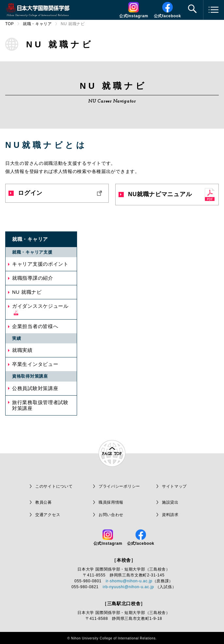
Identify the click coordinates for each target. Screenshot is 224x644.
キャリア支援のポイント (40, 264)
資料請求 (170, 515)
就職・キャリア (37, 24)
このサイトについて (54, 486)
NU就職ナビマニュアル (155, 194)
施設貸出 (170, 502)
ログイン (25, 193)
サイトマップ (174, 486)
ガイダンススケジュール (40, 306)
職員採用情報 (111, 502)
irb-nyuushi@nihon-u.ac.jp (128, 587)
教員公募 (44, 502)
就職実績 (22, 350)
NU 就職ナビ (27, 292)
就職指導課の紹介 (33, 278)
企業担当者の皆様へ (35, 326)
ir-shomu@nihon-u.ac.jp (129, 581)
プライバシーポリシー (119, 486)
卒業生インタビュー (35, 364)
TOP (10, 24)
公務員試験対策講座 (35, 388)
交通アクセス (48, 515)
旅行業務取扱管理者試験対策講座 (40, 405)
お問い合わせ (111, 515)
